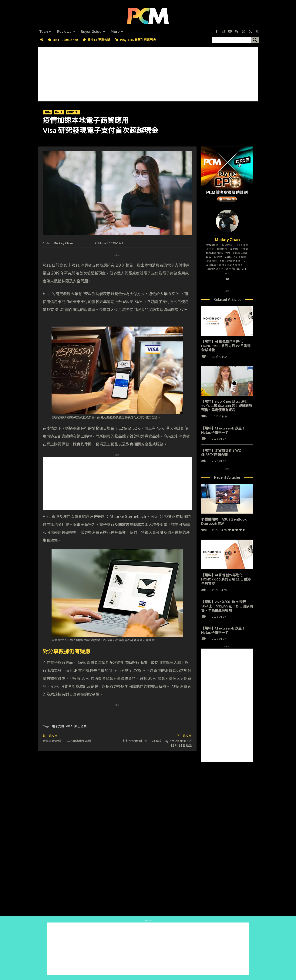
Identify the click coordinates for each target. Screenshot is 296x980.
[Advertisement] (148, 73)
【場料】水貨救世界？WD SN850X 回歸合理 (221, 453)
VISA (69, 726)
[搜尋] (255, 40)
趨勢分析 (73, 112)
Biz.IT (59, 112)
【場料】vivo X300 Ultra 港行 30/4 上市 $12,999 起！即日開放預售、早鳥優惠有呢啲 (227, 406)
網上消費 (80, 726)
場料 (48, 112)
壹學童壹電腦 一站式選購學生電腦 (67, 741)
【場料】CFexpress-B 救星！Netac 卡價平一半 (223, 430)
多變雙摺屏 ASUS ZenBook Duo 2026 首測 (224, 521)
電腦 (204, 530)
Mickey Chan (63, 243)
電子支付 (58, 726)
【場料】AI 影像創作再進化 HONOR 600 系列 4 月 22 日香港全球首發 (226, 346)
